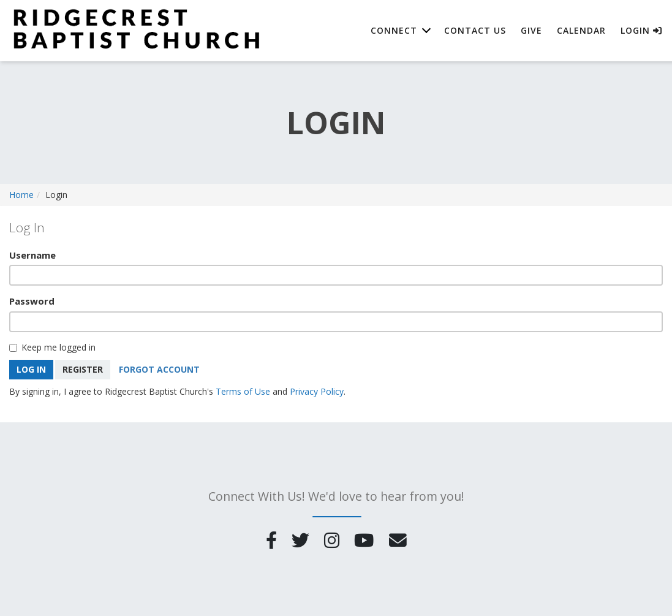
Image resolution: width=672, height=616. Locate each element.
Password (32, 301)
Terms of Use (243, 391)
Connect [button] (394, 30)
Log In (31, 369)
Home (21, 195)
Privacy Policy (317, 391)
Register (83, 369)
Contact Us (475, 30)
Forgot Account (159, 369)
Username (32, 255)
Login (641, 30)
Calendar (581, 30)
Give (531, 30)
